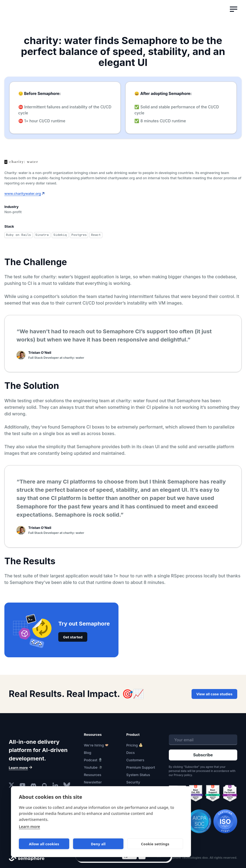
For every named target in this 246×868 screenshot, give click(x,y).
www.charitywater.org (23, 194)
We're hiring (94, 745)
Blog (88, 753)
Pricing (132, 745)
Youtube (91, 767)
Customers (135, 760)
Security (133, 782)
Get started (73, 637)
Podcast (91, 760)
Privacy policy (183, 775)
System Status (138, 775)
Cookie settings (155, 844)
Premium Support (141, 767)
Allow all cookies (44, 844)
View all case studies (215, 694)
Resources (93, 775)
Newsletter (93, 782)
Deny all (98, 844)
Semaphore (31, 12)
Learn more (29, 827)
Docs (131, 753)
